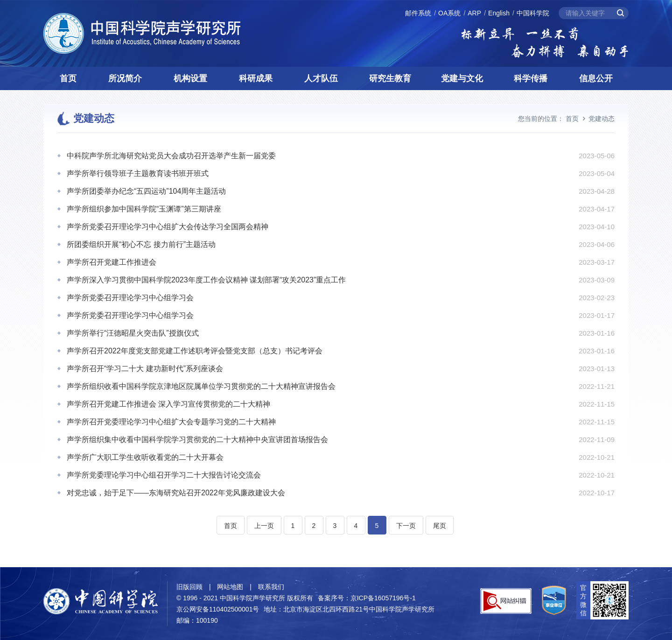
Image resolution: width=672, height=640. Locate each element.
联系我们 (271, 587)
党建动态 (602, 119)
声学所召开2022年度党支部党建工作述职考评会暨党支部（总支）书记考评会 (195, 351)
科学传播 (531, 78)
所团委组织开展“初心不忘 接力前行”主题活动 (141, 244)
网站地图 (230, 587)
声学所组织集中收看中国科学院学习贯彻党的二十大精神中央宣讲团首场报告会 (197, 440)
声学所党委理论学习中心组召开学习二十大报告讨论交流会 (164, 475)
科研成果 (256, 78)
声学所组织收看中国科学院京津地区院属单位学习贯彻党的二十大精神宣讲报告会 (201, 386)
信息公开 (596, 78)
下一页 (406, 526)
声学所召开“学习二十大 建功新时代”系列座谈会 (145, 369)
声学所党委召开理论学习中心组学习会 (130, 298)
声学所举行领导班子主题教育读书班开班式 (138, 173)
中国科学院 (533, 13)
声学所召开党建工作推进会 (112, 262)
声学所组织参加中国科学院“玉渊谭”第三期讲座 (144, 209)
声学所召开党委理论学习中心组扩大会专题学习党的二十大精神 (171, 422)
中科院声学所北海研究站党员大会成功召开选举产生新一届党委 (171, 156)
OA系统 (449, 13)
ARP (474, 13)
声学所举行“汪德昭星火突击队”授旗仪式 (133, 333)
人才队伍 (321, 78)
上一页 (264, 526)
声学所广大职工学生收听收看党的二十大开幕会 (145, 457)
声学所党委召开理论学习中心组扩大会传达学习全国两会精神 (168, 227)
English (499, 13)
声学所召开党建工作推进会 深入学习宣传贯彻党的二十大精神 (168, 404)
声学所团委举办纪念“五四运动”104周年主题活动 (146, 191)
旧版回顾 (189, 587)
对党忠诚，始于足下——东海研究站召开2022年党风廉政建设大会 (176, 493)
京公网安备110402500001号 (218, 609)
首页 (68, 78)
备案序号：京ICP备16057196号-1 (367, 598)
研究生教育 (390, 78)
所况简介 (125, 78)
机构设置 (190, 78)
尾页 (440, 526)
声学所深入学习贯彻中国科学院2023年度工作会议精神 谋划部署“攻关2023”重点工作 (206, 280)
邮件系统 (418, 13)
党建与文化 (462, 78)
